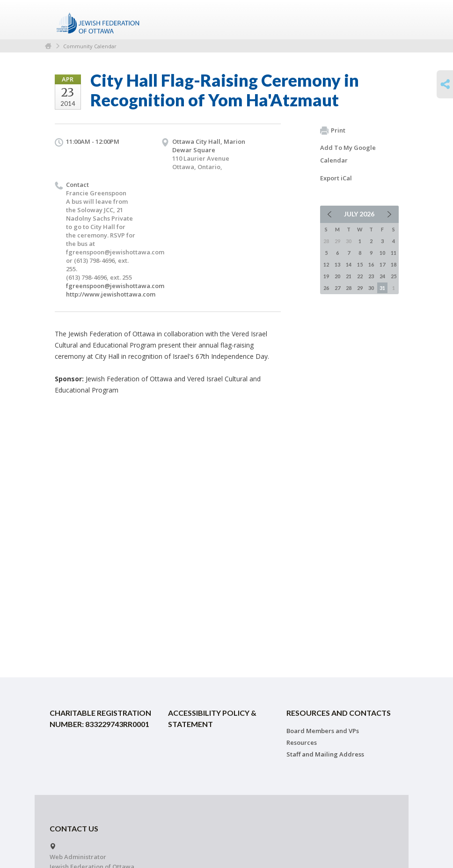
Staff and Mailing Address (325, 754)
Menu (388, 20)
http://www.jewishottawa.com (111, 294)
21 (349, 276)
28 (349, 288)
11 (394, 253)
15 (360, 264)
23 (371, 276)
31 (382, 288)
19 (326, 276)
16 (371, 264)
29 (360, 288)
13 (337, 264)
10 (382, 253)
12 (326, 264)
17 (382, 264)
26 (326, 288)
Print (333, 131)
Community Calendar (90, 46)
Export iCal (336, 178)
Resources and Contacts (339, 713)
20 (337, 276)
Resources (302, 742)
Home (48, 46)
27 (337, 288)
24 (382, 276)
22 (360, 276)
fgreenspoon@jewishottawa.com (115, 286)
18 (394, 264)
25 (394, 276)
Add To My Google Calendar (348, 154)
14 (349, 264)
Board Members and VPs (323, 731)
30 (371, 288)
